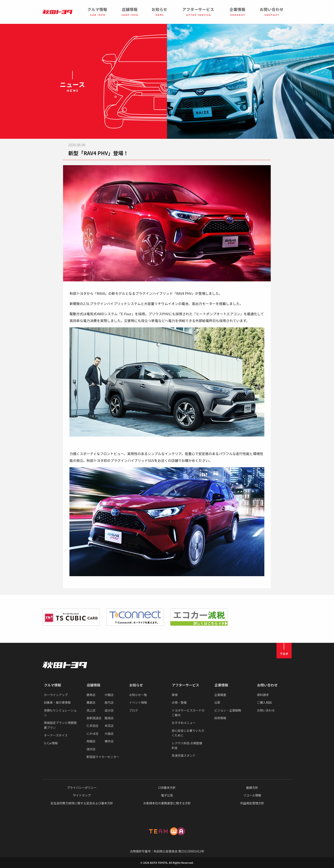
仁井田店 (92, 726)
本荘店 (109, 726)
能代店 (109, 702)
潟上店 (91, 710)
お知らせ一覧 (138, 695)
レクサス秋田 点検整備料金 (187, 745)
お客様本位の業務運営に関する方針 (167, 803)
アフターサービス (186, 685)
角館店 (91, 741)
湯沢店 (91, 749)
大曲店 (109, 733)
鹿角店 (91, 695)
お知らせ (136, 685)
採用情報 (220, 718)
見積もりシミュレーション (60, 713)
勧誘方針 (252, 788)
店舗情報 (94, 685)
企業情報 (221, 685)
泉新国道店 (94, 718)
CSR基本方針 (167, 788)
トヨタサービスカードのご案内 (188, 713)
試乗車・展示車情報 (57, 702)
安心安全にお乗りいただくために (188, 733)
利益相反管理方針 (252, 803)
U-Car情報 (51, 743)
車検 (175, 695)
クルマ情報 (53, 685)
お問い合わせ (267, 685)
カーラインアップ (56, 695)
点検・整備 (179, 702)
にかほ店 (92, 733)
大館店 (109, 695)
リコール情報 (252, 795)
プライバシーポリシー (82, 788)
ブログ (134, 710)
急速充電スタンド (184, 755)
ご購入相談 (264, 702)
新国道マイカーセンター (103, 757)
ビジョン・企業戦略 (228, 710)
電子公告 (167, 795)
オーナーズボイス (56, 735)
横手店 (109, 741)
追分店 (109, 710)
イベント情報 (138, 702)
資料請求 (263, 695)
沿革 (217, 702)
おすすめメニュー (184, 723)
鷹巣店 (91, 702)
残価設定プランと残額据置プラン (60, 725)
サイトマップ (82, 795)
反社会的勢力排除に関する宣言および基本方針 (82, 803)
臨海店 (109, 718)
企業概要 (220, 695)
